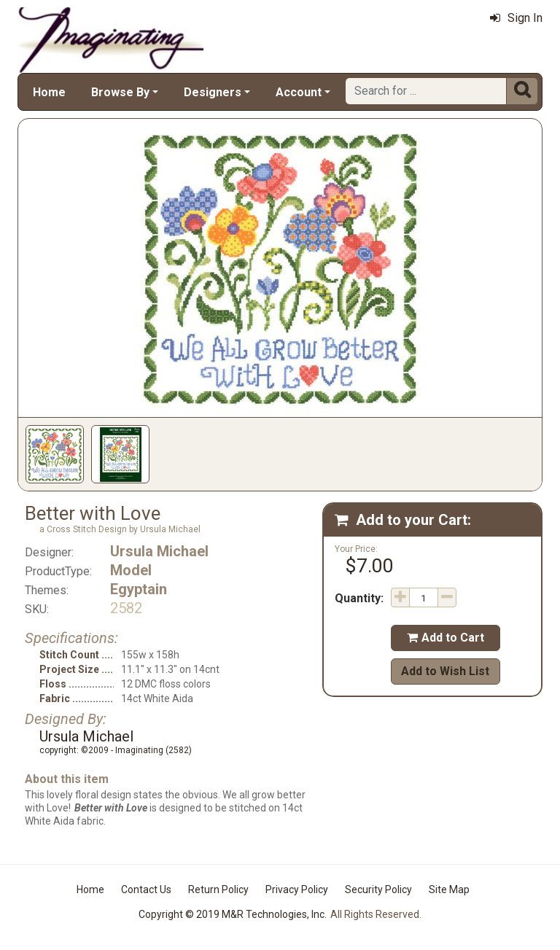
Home (49, 92)
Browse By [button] (120, 92)
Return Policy (218, 889)
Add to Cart (446, 638)
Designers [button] (213, 92)
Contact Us (146, 889)
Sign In (516, 18)
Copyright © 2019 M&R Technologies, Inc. (233, 914)
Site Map (449, 889)
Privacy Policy (297, 889)
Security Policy (378, 889)
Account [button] (299, 92)
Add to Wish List (445, 671)
